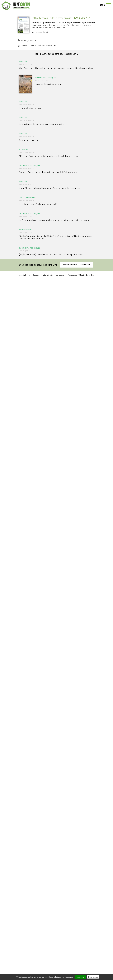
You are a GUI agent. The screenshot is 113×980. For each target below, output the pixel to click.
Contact (36, 275)
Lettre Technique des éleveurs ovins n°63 (39, 45)
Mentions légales (47, 275)
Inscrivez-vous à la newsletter (76, 265)
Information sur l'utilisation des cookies (80, 275)
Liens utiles (60, 275)
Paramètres (93, 977)
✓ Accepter (80, 977)
